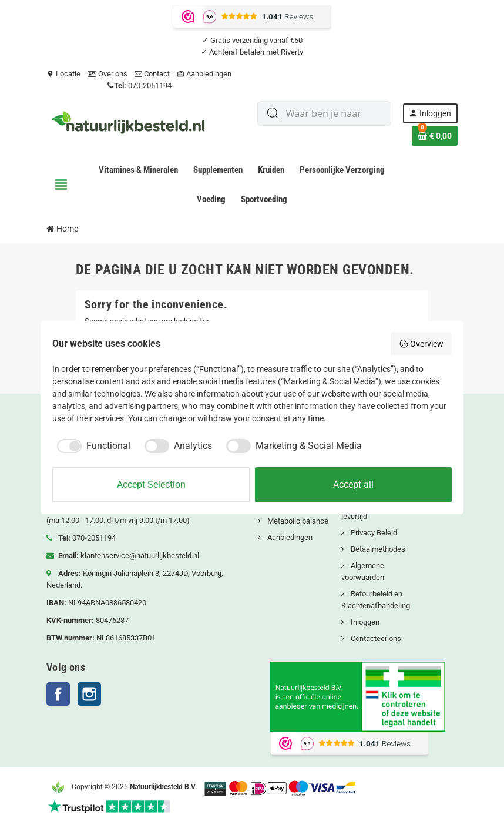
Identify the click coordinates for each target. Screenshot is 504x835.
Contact (152, 74)
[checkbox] (91, 446)
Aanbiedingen (204, 74)
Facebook (58, 694)
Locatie (63, 74)
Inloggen (364, 622)
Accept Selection (151, 484)
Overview (421, 344)
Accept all (353, 484)
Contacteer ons (375, 638)
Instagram (89, 694)
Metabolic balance (297, 521)
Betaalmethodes (377, 549)
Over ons (107, 74)
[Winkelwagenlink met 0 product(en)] (435, 136)
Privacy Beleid (373, 533)
